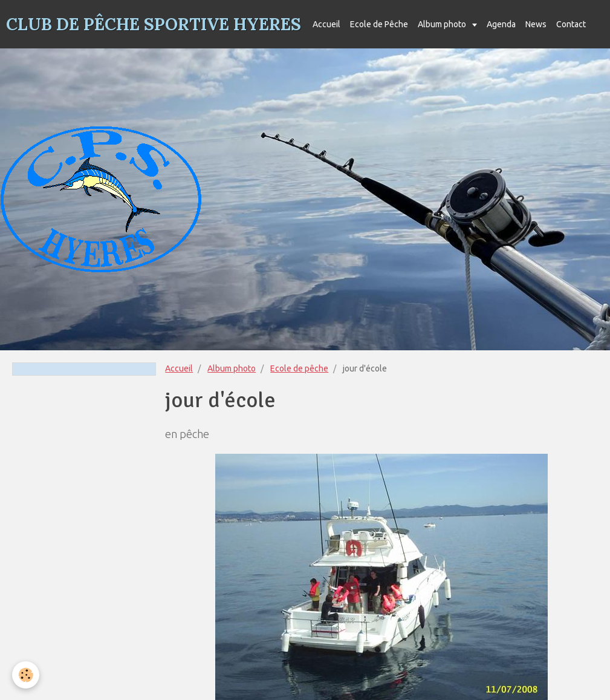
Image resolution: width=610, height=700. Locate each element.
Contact (571, 24)
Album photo (443, 24)
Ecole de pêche (299, 368)
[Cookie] (26, 675)
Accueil (326, 24)
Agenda (501, 24)
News (536, 24)
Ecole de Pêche (379, 24)
